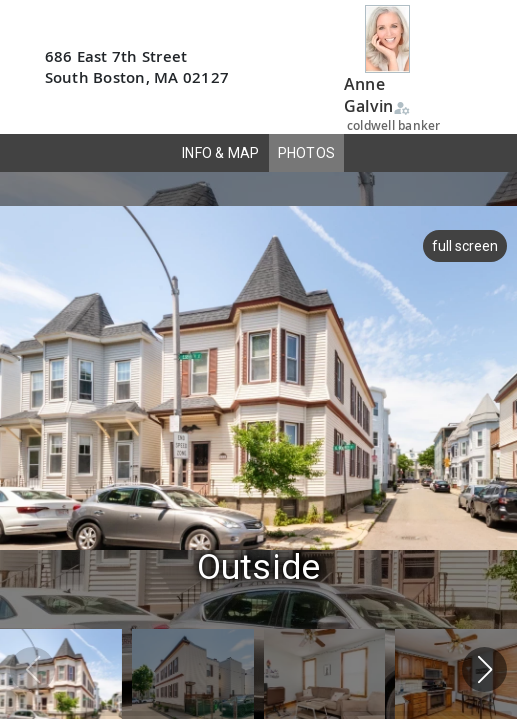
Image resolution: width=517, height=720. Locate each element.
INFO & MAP (221, 153)
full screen (463, 246)
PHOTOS (307, 153)
